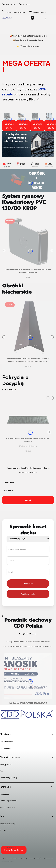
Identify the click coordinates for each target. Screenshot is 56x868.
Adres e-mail (9, 483)
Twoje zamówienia (7, 742)
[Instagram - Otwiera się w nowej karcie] (10, 724)
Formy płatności (6, 765)
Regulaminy (5, 794)
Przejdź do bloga (28, 634)
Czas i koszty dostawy (9, 778)
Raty (2, 771)
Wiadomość (8, 490)
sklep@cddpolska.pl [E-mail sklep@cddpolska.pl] (39, 12)
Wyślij (28, 500)
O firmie (3, 830)
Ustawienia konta (7, 748)
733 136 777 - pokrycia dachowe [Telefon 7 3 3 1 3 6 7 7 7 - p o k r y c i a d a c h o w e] (15, 12)
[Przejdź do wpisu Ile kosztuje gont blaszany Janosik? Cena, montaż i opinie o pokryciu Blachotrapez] (28, 676)
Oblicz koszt (28, 584)
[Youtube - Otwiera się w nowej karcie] (17, 724)
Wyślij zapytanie (28, 594)
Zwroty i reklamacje (8, 807)
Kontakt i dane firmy (8, 824)
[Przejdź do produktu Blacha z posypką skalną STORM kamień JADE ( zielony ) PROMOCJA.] (28, 416)
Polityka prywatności (8, 801)
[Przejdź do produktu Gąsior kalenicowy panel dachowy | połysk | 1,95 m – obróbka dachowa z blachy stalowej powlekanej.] (28, 328)
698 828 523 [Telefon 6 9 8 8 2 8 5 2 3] (26, 5)
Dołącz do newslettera (14, 850)
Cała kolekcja (9, 390)
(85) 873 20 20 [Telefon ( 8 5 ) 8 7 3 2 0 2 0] (10, 5)
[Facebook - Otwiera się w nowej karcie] (3, 724)
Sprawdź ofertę (9, 126)
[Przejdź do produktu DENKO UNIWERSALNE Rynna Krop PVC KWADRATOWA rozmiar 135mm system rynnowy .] (28, 242)
